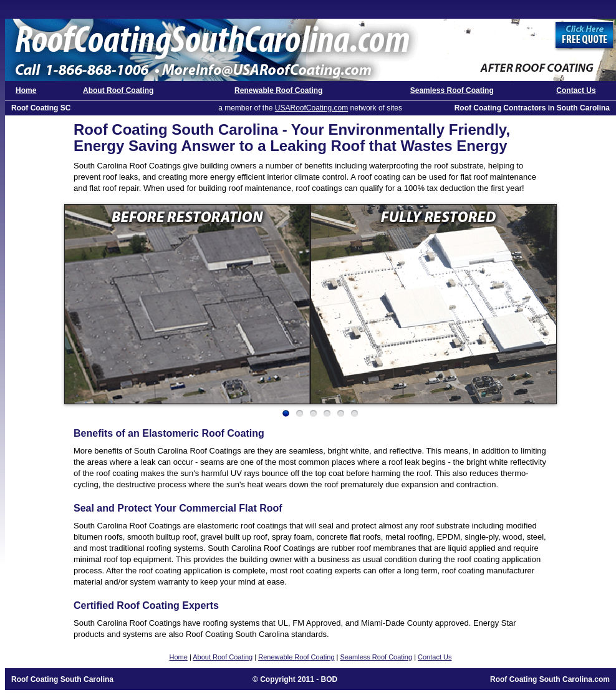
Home (26, 90)
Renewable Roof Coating (278, 90)
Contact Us (576, 90)
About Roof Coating (118, 90)
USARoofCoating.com (311, 108)
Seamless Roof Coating (452, 90)
